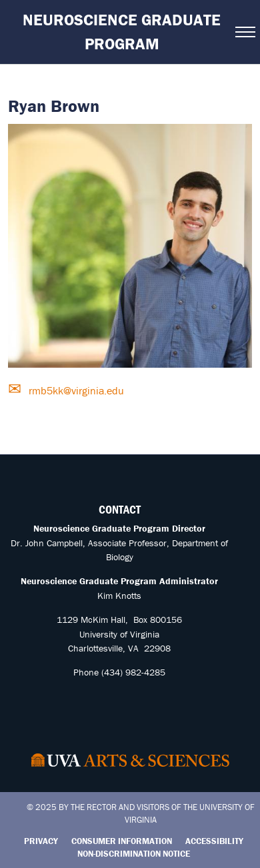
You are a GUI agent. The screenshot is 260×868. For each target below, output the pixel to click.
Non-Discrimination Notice (134, 854)
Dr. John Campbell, (48, 543)
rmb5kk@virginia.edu (75, 390)
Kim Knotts (119, 596)
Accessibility (214, 841)
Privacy (41, 841)
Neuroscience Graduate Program (122, 32)
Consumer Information (122, 841)
